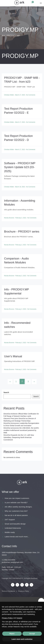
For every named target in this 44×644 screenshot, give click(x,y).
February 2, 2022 (21, 218)
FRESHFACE (17, 578)
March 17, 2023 (20, 95)
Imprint (19, 618)
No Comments (31, 95)
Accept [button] (32, 634)
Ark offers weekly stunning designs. (18, 507)
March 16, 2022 (20, 187)
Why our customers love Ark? (16, 511)
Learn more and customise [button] (22, 639)
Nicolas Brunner (9, 218)
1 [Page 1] (16, 381)
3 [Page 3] (28, 381)
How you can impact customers (17, 498)
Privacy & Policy (23, 591)
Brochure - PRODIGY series (22, 231)
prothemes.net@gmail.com (12, 562)
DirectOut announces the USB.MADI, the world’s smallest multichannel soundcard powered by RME (21, 430)
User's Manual (13, 356)
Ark (3, 36)
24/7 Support (10, 520)
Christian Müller (9, 95)
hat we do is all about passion (16, 515)
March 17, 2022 (20, 122)
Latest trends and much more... (17, 537)
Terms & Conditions (8, 591)
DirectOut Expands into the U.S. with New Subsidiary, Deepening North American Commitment (19, 437)
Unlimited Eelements (13, 528)
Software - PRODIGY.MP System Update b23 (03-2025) (20, 167)
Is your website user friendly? (16, 502)
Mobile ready (10, 532)
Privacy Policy (7, 618)
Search (6, 392)
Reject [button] (12, 634)
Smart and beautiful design (15, 524)
